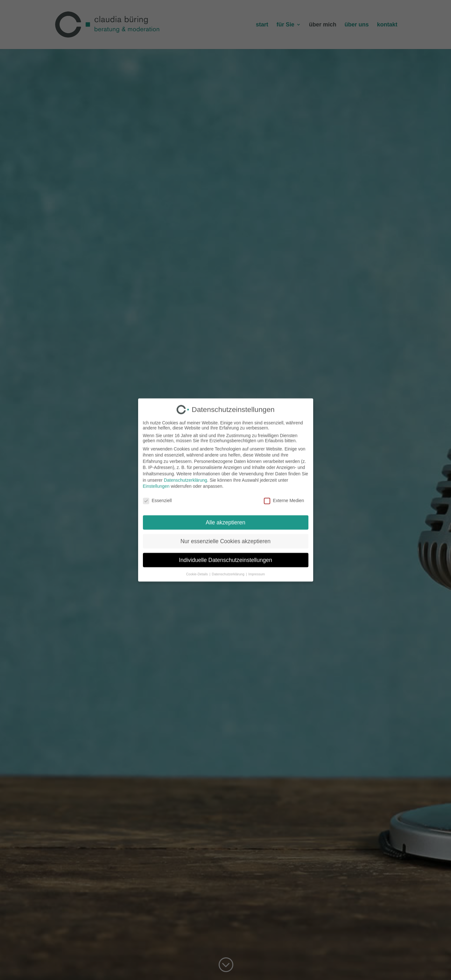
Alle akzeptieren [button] (225, 518)
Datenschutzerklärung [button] (229, 569)
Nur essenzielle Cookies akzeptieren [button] (225, 537)
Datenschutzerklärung (186, 476)
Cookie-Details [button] (197, 569)
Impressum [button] (257, 569)
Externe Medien (284, 496)
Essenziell (157, 496)
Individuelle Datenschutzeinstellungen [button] (225, 555)
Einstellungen (156, 482)
